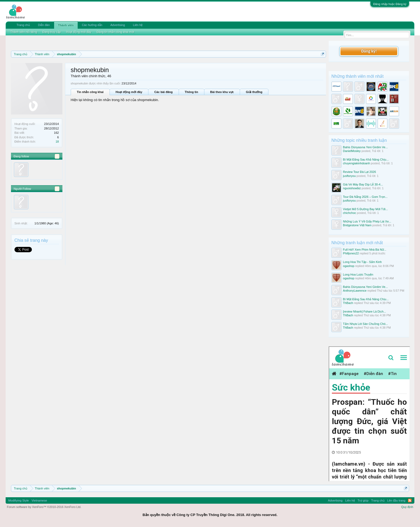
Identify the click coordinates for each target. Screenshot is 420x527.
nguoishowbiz (352, 188)
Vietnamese (39, 500)
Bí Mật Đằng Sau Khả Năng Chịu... (366, 159)
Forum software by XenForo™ (44, 507)
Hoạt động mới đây (129, 92)
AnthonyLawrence (355, 291)
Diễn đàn (44, 25)
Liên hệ (138, 25)
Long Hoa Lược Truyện (358, 274)
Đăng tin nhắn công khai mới (115, 32)
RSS (410, 500)
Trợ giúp (363, 500)
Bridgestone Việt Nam (357, 225)
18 (57, 142)
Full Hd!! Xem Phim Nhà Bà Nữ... (365, 250)
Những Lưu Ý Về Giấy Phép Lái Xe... (367, 221)
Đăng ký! (369, 51)
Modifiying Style (19, 500)
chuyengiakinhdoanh (356, 163)
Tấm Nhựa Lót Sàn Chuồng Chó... (365, 324)
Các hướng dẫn (92, 25)
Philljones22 (351, 253)
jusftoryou (349, 176)
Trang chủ (23, 25)
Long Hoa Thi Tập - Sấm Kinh (362, 262)
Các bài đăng (163, 92)
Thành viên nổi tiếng (24, 32)
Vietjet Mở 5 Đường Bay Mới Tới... (365, 209)
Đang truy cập (52, 32)
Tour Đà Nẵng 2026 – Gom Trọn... (365, 197)
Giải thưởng (254, 92)
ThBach (348, 303)
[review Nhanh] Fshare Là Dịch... (364, 311)
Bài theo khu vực (222, 92)
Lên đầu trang (396, 500)
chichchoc (349, 213)
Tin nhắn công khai (90, 92)
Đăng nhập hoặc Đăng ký (390, 4)
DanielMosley (352, 151)
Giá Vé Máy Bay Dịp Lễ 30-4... (363, 184)
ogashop (348, 266)
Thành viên (66, 25)
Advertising (118, 25)
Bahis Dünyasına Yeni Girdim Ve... (365, 147)
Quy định (407, 507)
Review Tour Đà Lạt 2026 (359, 172)
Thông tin (192, 92)
